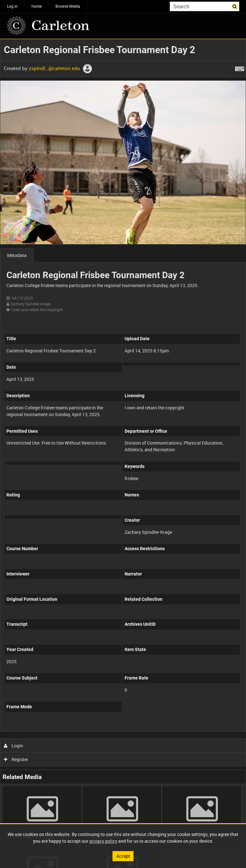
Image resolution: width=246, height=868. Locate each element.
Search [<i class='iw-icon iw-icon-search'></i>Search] (236, 6)
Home (37, 6)
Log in (12, 6)
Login (14, 746)
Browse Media (68, 6)
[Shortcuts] (240, 68)
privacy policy (103, 841)
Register (16, 759)
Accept (123, 856)
